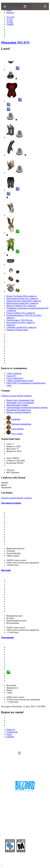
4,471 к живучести (15, 378)
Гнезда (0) (11, 376)
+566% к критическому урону (20, 381)
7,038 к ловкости (14, 373)
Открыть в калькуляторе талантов (16, 396)
